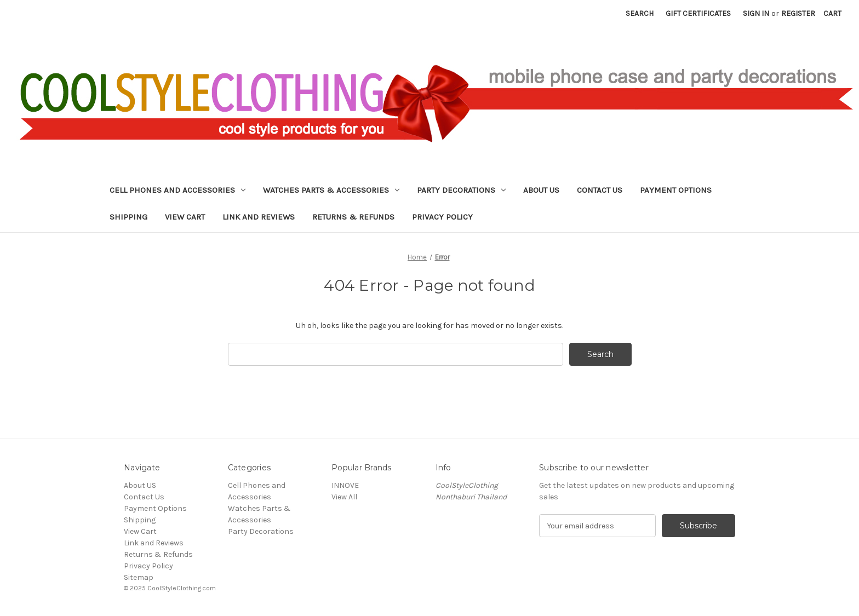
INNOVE (345, 485)
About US (541, 190)
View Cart (185, 217)
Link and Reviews (259, 217)
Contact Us (600, 190)
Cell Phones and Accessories (177, 190)
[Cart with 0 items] (832, 13)
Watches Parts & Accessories (331, 190)
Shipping (128, 217)
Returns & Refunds (353, 217)
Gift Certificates (698, 13)
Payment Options (676, 190)
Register (798, 13)
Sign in (756, 13)
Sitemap (139, 577)
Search (640, 13)
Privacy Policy (442, 217)
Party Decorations (461, 190)
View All (344, 497)
